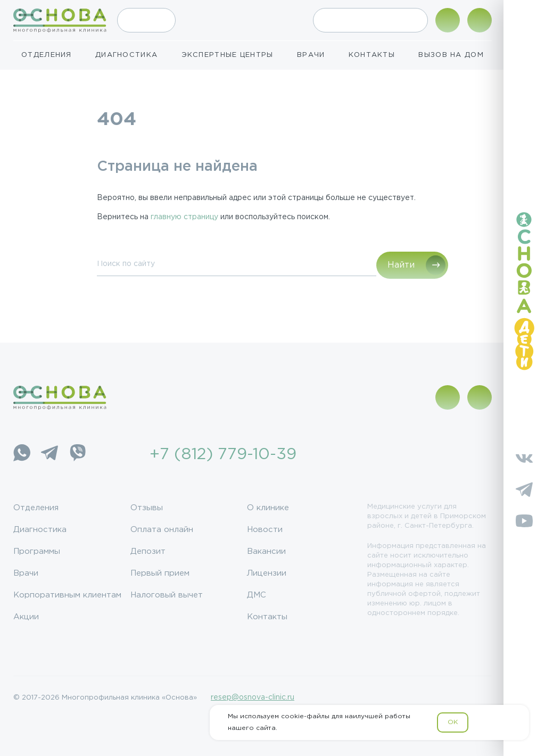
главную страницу (184, 217)
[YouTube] (524, 523)
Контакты (372, 55)
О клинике (268, 508)
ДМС (257, 595)
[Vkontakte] (524, 460)
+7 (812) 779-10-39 (223, 455)
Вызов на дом (451, 55)
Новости (265, 530)
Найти (401, 265)
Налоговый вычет (167, 595)
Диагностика (126, 55)
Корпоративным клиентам (67, 595)
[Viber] (77, 455)
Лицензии (267, 573)
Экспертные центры (228, 55)
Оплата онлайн (162, 530)
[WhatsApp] (22, 455)
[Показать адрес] (448, 20)
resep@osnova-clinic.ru (253, 697)
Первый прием (160, 573)
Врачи (311, 55)
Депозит (148, 551)
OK (453, 722)
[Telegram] (49, 455)
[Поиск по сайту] (480, 20)
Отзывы (147, 508)
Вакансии (266, 551)
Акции (26, 617)
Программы (37, 551)
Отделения (47, 55)
